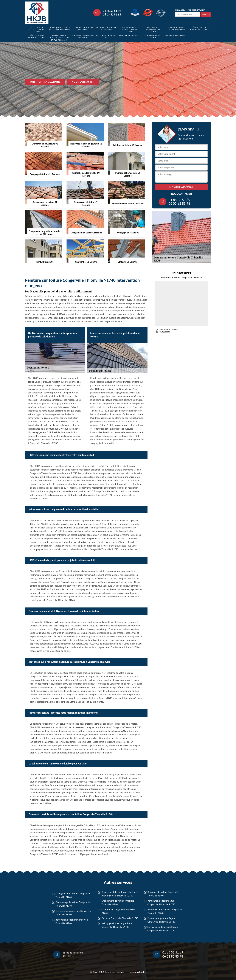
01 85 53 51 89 (112, 11)
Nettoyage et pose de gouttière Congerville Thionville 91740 (117, 925)
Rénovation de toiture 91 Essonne (37, 37)
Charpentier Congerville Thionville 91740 (118, 911)
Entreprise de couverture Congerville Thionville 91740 (73, 913)
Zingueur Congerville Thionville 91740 (120, 918)
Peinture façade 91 (128, 35)
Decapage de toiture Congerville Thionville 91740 (163, 894)
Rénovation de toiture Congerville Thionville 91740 (72, 922)
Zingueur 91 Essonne (175, 35)
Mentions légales (138, 972)
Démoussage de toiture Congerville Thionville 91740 (73, 904)
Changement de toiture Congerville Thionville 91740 (73, 895)
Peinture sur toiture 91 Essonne (83, 28)
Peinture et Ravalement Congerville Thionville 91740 (165, 911)
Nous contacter (83, 82)
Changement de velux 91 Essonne (83, 37)
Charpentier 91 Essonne (153, 37)
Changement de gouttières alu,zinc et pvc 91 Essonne (60, 38)
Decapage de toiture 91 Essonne (106, 28)
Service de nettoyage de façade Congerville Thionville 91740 (163, 929)
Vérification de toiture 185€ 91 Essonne (130, 29)
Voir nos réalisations (45, 82)
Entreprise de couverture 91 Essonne (37, 29)
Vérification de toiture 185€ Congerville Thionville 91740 (161, 903)
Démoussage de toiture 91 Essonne (199, 28)
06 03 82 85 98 (112, 14)
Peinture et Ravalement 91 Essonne (153, 29)
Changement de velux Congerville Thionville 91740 (118, 903)
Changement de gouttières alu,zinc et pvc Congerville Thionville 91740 (120, 894)
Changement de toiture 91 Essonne (176, 28)
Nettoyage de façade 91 (106, 37)
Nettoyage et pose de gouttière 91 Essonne (60, 28)
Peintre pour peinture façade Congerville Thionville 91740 (162, 920)
